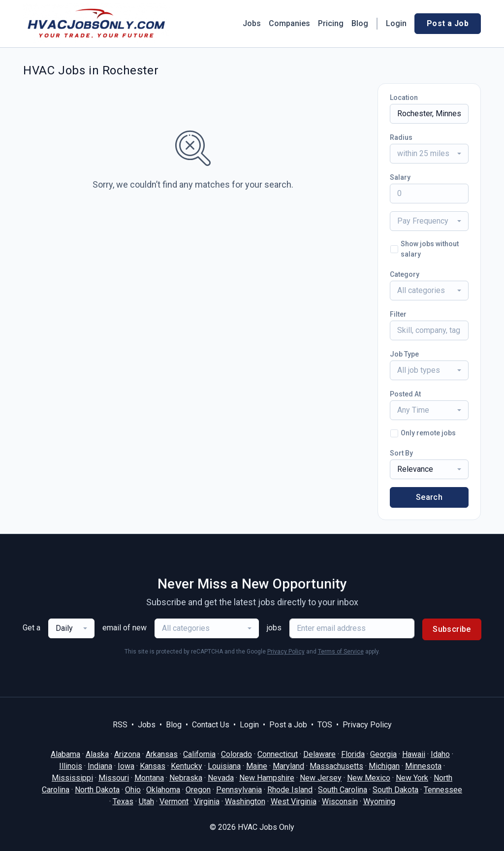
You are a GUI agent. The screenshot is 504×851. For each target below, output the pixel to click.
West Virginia (294, 802)
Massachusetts (336, 766)
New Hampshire (267, 778)
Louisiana (224, 766)
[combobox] (429, 154)
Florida (353, 754)
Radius (401, 137)
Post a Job (448, 23)
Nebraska (186, 778)
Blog (360, 23)
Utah (146, 802)
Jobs (252, 23)
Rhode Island (290, 790)
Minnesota (423, 766)
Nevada (221, 778)
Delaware (319, 754)
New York (412, 778)
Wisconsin (340, 802)
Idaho (440, 754)
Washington (245, 802)
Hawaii (414, 754)
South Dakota (395, 790)
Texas (123, 802)
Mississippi (72, 778)
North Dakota (97, 790)
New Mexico (369, 778)
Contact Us (211, 725)
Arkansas (162, 754)
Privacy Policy (286, 652)
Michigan (384, 766)
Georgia (383, 754)
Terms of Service (341, 652)
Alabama (65, 754)
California (199, 754)
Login (396, 23)
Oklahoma (163, 790)
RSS (120, 725)
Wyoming (379, 802)
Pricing (331, 23)
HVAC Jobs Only (266, 827)
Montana (149, 778)
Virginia (207, 802)
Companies (289, 23)
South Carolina (343, 790)
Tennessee (443, 790)
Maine (257, 766)
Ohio (133, 790)
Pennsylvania (239, 790)
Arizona (127, 754)
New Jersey (321, 778)
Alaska (97, 754)
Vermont (174, 802)
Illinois (71, 766)
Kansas (153, 766)
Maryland (288, 766)
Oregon (198, 790)
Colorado (236, 754)
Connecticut (278, 754)
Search (429, 497)
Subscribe (452, 629)
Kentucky (187, 766)
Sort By (401, 453)
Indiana (100, 766)
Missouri (114, 778)
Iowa (126, 766)
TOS (325, 725)
